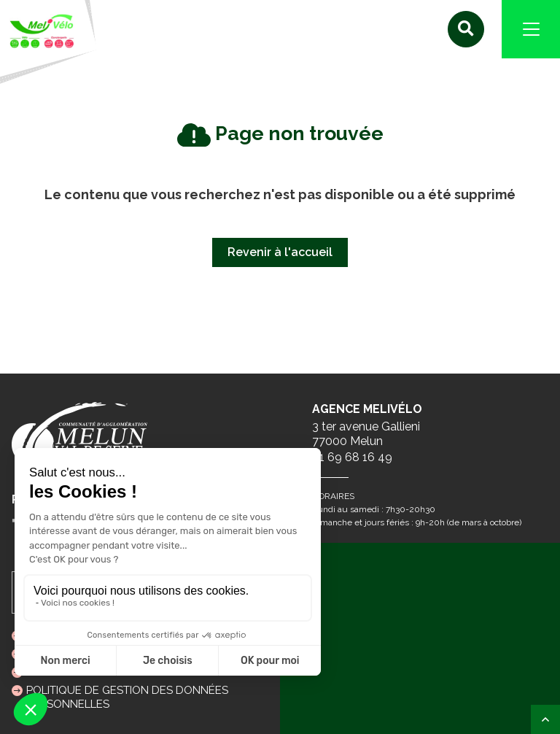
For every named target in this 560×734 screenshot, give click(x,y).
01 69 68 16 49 (352, 457)
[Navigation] (531, 29)
